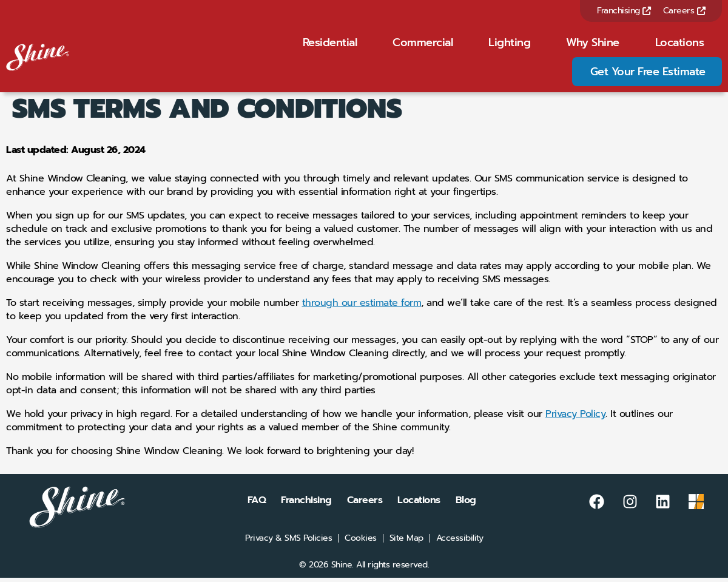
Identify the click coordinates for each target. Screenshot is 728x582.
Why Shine (593, 44)
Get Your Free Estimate (648, 73)
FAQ (257, 504)
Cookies (361, 543)
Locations (680, 44)
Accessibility (460, 543)
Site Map (406, 543)
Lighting (509, 44)
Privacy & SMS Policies (288, 543)
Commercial (423, 44)
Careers (684, 11)
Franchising (624, 11)
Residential (330, 44)
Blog (466, 504)
